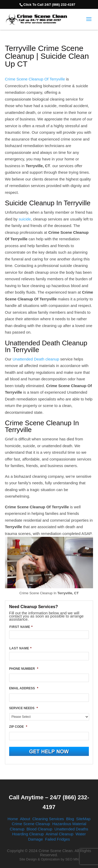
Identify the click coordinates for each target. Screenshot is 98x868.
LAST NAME (21, 648)
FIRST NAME (21, 627)
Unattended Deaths (71, 829)
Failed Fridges (58, 839)
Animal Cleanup (60, 834)
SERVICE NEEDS (24, 708)
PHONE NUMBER (24, 669)
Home (13, 819)
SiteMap (83, 819)
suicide (25, 219)
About (25, 819)
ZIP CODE (18, 727)
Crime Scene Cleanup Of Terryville (35, 79)
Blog (70, 819)
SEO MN (72, 859)
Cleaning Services (48, 819)
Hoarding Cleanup (28, 834)
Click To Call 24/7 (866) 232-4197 (49, 5)
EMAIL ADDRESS (24, 688)
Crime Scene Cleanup (31, 824)
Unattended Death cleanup (36, 359)
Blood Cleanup (39, 829)
